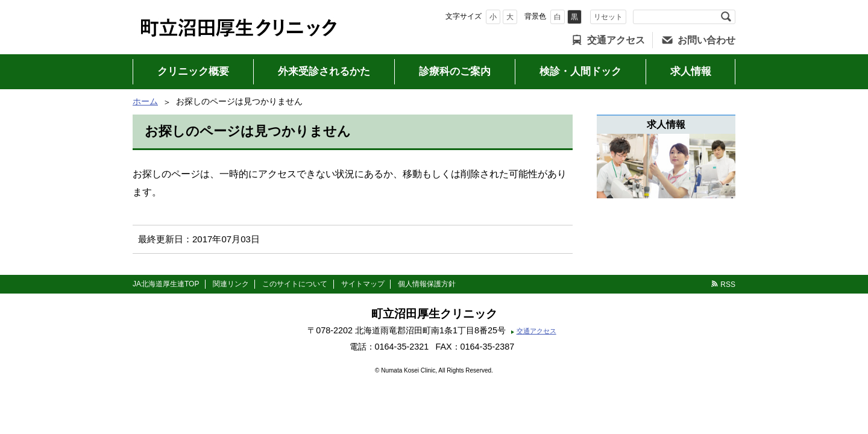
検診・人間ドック (580, 71)
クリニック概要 (193, 71)
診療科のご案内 (455, 71)
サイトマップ (363, 284)
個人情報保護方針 (427, 284)
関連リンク (231, 284)
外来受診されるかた (324, 71)
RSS (728, 285)
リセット (608, 17)
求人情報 (691, 71)
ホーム (145, 101)
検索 (726, 17)
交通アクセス (616, 40)
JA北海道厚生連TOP (166, 284)
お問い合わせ (706, 40)
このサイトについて (295, 284)
